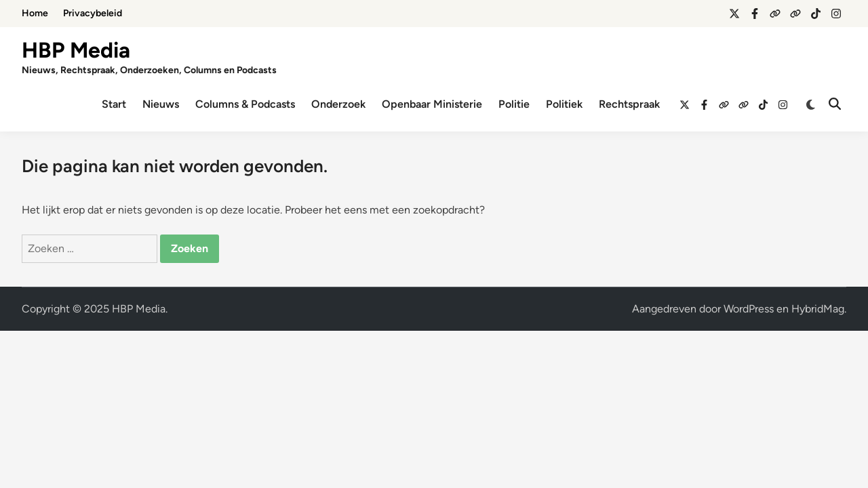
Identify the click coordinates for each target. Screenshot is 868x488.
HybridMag (818, 309)
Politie (514, 104)
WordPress (749, 309)
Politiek (564, 104)
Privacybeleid (93, 13)
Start (114, 104)
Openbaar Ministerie (432, 104)
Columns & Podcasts (245, 104)
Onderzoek (338, 104)
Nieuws (161, 104)
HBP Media (76, 50)
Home (35, 13)
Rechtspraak (629, 104)
